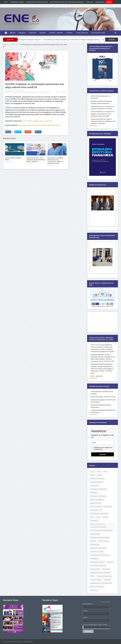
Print (58, 92)
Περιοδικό (43, 33)
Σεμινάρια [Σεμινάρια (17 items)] (110, 562)
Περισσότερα (93, 126)
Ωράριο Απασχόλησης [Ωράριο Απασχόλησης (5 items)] (97, 587)
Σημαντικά (28, 92)
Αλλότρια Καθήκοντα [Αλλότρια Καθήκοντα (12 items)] (97, 482)
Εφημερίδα (33, 33)
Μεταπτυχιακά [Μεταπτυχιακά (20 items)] (95, 545)
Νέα (13, 33)
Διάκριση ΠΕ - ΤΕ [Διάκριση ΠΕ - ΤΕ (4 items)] (96, 510)
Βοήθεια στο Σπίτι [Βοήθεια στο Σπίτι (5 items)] (96, 503)
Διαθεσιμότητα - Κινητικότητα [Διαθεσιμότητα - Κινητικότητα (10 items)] (99, 514)
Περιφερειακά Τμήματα (17, 2)
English (109, 2)
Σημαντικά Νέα (35, 92)
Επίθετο (85, 617)
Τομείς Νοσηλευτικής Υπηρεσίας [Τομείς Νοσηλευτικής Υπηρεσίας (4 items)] (100, 573)
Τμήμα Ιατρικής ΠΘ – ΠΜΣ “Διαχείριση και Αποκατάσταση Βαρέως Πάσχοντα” (36, 160)
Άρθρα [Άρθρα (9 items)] (100, 475)
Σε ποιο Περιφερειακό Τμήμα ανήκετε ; (95, 624)
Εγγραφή (103, 454)
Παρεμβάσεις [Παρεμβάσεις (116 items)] (94, 559)
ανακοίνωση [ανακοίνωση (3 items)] (94, 590)
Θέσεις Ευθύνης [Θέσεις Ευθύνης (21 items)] (104, 541)
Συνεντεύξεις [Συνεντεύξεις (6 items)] (106, 569)
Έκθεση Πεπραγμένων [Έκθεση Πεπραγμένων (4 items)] (97, 479)
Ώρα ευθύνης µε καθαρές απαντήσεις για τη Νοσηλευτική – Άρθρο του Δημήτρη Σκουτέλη (78, 40)
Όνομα (85, 611)
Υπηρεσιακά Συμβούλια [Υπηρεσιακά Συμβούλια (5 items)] (104, 576)
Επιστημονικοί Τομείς (98, 33)
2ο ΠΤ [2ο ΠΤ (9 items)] (92, 472)
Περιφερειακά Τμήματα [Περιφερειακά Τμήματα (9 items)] (97, 562)
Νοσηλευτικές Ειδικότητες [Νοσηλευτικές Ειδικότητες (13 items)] (98, 548)
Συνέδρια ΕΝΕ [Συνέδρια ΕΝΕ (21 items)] (95, 569)
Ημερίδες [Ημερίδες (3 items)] (93, 541)
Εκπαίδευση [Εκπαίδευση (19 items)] (94, 521)
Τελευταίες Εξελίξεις (45, 92)
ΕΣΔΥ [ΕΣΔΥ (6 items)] (92, 517)
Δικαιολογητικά (100, 2)
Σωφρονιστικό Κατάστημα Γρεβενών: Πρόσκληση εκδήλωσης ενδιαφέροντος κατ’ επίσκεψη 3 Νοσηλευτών (103, 121)
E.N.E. (6, 2)
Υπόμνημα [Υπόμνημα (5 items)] (107, 580)
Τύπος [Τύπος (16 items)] (92, 576)
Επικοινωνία (90, 2)
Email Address (96, 604)
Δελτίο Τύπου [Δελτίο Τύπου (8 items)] (108, 507)
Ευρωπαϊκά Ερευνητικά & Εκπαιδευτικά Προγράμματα (67, 2)
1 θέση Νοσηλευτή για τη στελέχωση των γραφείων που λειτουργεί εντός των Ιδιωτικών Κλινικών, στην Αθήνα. (103, 114)
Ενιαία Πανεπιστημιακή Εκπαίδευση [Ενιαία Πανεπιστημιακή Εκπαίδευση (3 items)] (101, 530)
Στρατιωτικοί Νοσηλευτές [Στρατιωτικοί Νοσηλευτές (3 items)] (98, 566)
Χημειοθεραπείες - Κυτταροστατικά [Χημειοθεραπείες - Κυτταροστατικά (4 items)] (101, 583)
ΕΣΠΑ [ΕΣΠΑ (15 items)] (98, 517)
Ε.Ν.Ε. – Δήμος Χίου (97, 376)
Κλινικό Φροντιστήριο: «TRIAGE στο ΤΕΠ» (103, 397)
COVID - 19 (21, 92)
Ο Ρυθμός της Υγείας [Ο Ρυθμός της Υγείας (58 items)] (97, 552)
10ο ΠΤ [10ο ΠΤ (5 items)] (93, 475)
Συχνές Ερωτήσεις (82, 33)
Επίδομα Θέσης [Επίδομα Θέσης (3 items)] (95, 534)
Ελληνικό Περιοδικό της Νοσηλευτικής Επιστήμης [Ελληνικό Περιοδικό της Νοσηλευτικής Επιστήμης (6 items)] (98, 526)
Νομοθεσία (22, 33)
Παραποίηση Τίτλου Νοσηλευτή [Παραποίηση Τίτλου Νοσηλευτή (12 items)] (100, 555)
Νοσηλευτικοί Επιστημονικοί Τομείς (37, 2)
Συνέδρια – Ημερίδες (56, 33)
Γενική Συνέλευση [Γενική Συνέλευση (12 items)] (96, 507)
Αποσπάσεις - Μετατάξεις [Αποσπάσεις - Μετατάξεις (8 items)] (98, 496)
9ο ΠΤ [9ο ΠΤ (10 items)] (105, 472)
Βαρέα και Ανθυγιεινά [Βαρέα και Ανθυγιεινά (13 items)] (97, 500)
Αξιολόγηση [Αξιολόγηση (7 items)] (94, 493)
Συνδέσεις (69, 33)
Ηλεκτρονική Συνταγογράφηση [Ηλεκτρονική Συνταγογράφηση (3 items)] (100, 538)
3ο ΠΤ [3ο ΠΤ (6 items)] (99, 472)
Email (64, 92)
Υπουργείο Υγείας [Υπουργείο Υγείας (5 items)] (96, 580)
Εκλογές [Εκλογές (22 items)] (106, 517)
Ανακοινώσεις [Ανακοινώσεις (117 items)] (95, 486)
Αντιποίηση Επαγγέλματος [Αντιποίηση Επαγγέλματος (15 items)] (98, 489)
